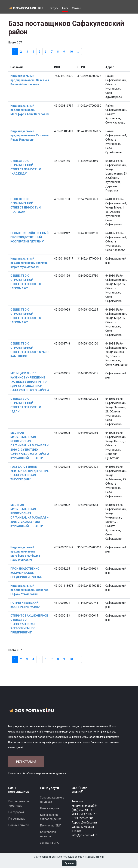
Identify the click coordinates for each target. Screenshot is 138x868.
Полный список (19, 825)
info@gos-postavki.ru (85, 835)
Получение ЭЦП (51, 826)
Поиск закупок (50, 808)
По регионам (17, 819)
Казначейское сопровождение (51, 817)
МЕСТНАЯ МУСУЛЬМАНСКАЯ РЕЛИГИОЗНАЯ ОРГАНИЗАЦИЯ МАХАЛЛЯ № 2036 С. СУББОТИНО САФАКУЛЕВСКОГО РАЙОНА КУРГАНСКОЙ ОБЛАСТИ (30, 445)
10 (71, 52)
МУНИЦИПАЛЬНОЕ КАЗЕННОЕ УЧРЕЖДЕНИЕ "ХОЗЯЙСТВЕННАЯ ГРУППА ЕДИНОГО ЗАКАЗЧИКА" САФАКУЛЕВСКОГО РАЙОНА (30, 382)
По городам (16, 812)
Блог (65, 8)
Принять (69, 863)
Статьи (76, 8)
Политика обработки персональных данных (37, 773)
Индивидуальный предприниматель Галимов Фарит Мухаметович (29, 263)
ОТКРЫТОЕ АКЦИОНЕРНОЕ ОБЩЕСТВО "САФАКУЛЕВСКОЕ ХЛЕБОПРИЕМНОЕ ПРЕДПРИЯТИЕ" (29, 624)
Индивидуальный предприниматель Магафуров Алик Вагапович (30, 110)
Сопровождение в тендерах (52, 800)
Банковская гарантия (48, 834)
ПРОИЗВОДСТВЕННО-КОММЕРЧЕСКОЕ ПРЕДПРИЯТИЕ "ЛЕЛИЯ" (27, 573)
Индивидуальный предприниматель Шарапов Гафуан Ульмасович (29, 590)
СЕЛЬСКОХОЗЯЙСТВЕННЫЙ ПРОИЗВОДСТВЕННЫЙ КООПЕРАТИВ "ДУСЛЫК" (29, 237)
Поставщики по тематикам (19, 804)
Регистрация (26, 762)
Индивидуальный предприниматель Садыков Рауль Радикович (30, 135)
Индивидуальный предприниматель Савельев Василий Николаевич (30, 80)
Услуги (54, 8)
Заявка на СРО (50, 843)
